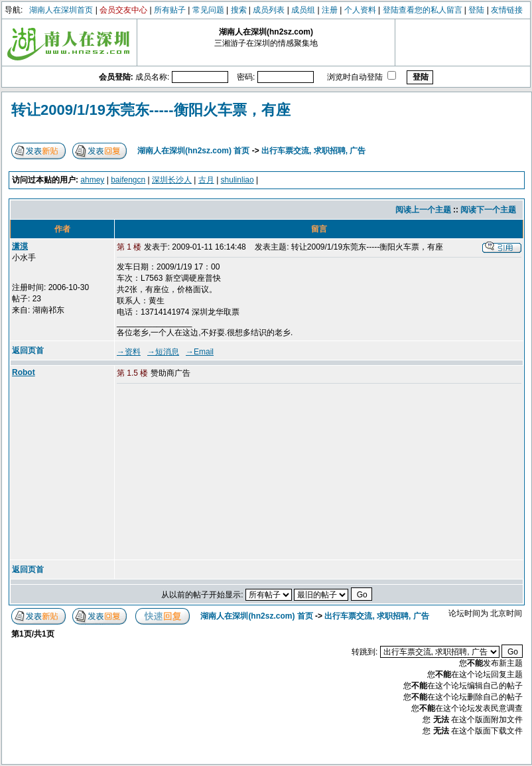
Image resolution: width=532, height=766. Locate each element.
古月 (206, 180)
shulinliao (237, 180)
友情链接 (507, 10)
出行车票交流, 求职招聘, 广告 (313, 151)
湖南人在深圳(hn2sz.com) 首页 (193, 151)
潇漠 (20, 246)
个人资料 (360, 10)
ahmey (92, 180)
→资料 (129, 352)
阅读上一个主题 (423, 210)
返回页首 (28, 350)
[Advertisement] (218, 473)
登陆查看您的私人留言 (423, 10)
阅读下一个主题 (488, 210)
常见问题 (208, 10)
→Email (200, 352)
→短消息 (163, 352)
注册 (330, 10)
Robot (24, 372)
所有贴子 (170, 10)
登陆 (476, 10)
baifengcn (128, 180)
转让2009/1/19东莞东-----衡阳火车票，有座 (151, 110)
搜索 (239, 10)
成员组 (303, 10)
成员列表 (269, 10)
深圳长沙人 (172, 180)
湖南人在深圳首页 (61, 10)
